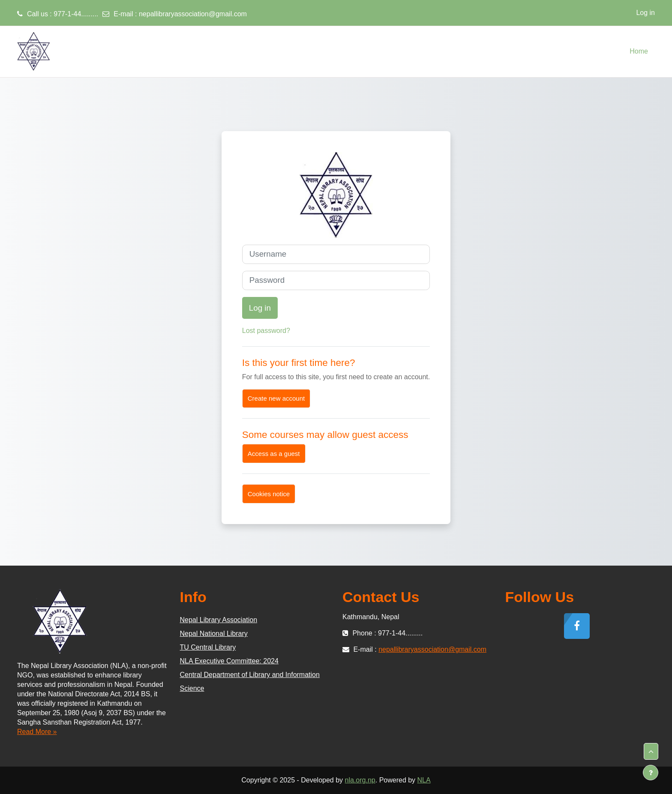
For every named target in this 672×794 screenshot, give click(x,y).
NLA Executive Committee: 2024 (229, 661)
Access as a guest (274, 454)
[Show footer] (651, 773)
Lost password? (266, 331)
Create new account (276, 398)
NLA (424, 780)
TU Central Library (208, 647)
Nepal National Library (214, 634)
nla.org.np (360, 780)
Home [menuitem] (639, 51)
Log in (645, 13)
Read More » (37, 732)
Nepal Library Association (219, 620)
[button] (651, 752)
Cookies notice (269, 494)
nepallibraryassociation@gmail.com (193, 14)
